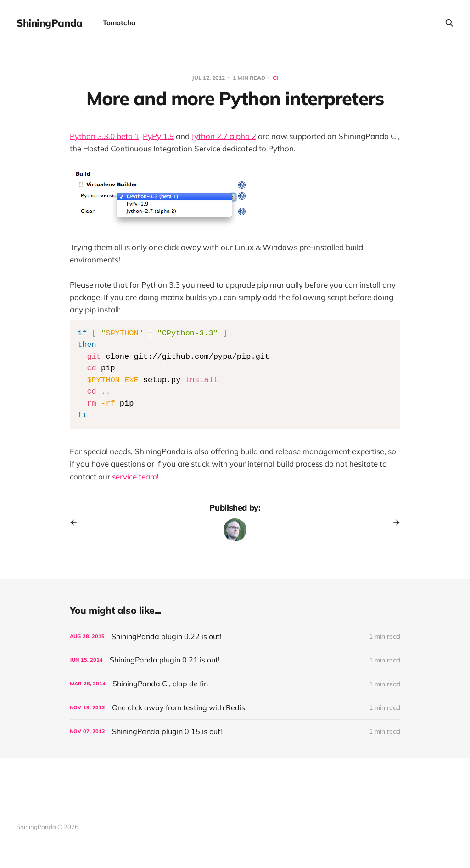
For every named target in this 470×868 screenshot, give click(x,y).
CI (275, 78)
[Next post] (393, 523)
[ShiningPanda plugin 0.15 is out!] (235, 732)
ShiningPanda (50, 23)
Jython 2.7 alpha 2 (224, 136)
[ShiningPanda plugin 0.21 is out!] (235, 660)
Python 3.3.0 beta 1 (104, 136)
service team (134, 476)
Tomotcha (119, 23)
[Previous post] (77, 523)
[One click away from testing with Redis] (235, 708)
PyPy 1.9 (158, 136)
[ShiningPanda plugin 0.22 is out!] (235, 637)
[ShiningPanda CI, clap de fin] (235, 684)
